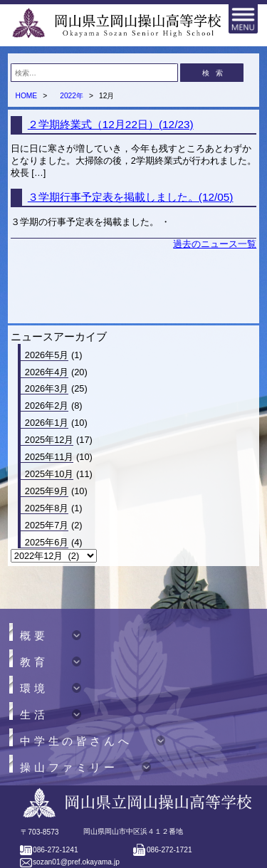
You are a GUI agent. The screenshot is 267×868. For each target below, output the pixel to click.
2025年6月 (47, 542)
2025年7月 (47, 525)
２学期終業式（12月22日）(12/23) (111, 124)
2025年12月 (49, 440)
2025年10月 (49, 474)
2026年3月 (47, 388)
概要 (34, 636)
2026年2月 (47, 406)
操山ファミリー (69, 768)
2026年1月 (47, 423)
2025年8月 (47, 508)
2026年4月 (47, 372)
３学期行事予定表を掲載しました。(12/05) (131, 197)
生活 (34, 715)
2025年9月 (47, 491)
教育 (34, 663)
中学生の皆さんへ (76, 742)
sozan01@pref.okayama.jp (76, 862)
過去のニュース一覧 (215, 244)
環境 (34, 689)
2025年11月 (49, 457)
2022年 (72, 96)
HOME (26, 96)
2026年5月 (47, 355)
